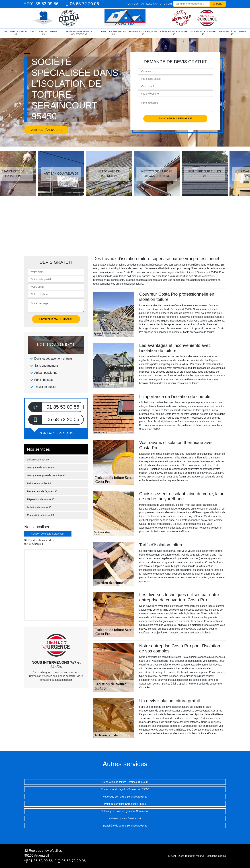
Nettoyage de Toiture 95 (43, 33)
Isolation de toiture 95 (203, 33)
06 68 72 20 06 (82, 4)
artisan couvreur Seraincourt (125, 818)
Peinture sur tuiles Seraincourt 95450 (125, 804)
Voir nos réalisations (46, 130)
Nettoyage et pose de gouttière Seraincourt (125, 811)
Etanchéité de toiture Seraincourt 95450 (125, 826)
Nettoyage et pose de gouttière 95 (79, 33)
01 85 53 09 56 (41, 4)
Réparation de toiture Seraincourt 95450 (125, 782)
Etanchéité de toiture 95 (232, 33)
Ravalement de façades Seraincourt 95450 (125, 789)
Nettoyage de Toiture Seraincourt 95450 (125, 797)
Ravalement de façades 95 (143, 33)
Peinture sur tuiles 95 (113, 33)
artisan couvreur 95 (16, 33)
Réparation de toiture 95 (174, 33)
